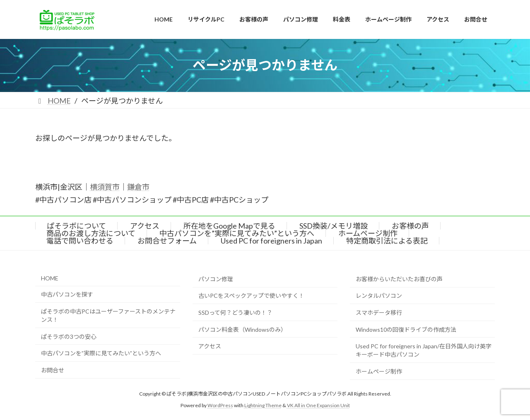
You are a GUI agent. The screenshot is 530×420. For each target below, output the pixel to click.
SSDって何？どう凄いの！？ (235, 313)
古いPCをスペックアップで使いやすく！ (251, 296)
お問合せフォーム (167, 241)
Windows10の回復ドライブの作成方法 (406, 329)
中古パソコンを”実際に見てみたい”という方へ (237, 233)
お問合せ (53, 370)
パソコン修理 (216, 279)
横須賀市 (105, 187)
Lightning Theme (263, 405)
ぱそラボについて (76, 226)
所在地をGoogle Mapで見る (229, 226)
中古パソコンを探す (67, 295)
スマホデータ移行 (379, 313)
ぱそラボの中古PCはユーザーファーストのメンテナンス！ (108, 315)
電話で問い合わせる (80, 241)
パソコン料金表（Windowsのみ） (242, 329)
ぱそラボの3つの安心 (69, 337)
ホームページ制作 (368, 233)
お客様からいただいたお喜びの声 (399, 279)
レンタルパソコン (379, 296)
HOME (50, 278)
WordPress (220, 405)
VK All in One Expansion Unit (318, 405)
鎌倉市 (138, 187)
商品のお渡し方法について (91, 233)
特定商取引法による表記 (387, 241)
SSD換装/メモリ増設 (334, 226)
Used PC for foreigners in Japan (271, 241)
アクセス (145, 226)
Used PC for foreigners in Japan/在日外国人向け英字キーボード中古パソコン (424, 351)
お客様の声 (410, 226)
